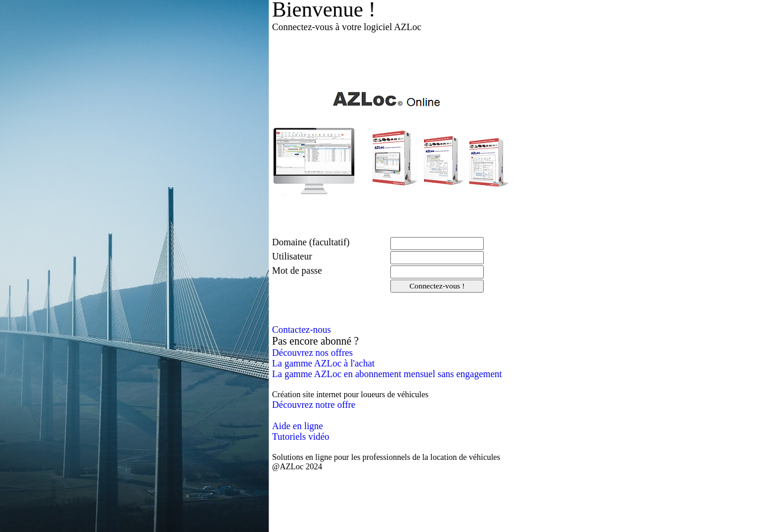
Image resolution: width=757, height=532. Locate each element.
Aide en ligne (297, 426)
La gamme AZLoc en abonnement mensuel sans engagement (387, 374)
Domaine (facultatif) (311, 242)
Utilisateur (292, 256)
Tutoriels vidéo (301, 437)
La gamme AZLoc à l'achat (323, 363)
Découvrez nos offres (313, 353)
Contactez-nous (302, 330)
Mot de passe (297, 270)
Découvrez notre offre (314, 405)
